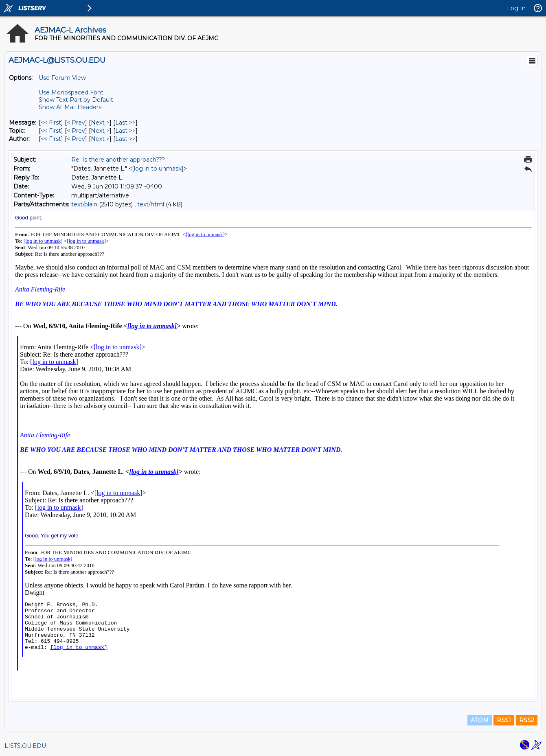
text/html (151, 204)
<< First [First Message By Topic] (51, 131)
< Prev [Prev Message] (76, 123)
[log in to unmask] (158, 169)
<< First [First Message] (51, 123)
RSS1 (504, 720)
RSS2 (527, 720)
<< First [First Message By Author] (51, 139)
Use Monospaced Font (71, 92)
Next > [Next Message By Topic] (100, 131)
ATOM (480, 720)
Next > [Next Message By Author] (100, 139)
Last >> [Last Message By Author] (125, 139)
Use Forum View (62, 78)
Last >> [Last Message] (125, 123)
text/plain (84, 204)
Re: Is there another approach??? (118, 160)
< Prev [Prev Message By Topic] (76, 131)
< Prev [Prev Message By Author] (76, 139)
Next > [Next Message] (100, 123)
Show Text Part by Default (76, 100)
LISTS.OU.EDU (25, 746)
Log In (516, 8)
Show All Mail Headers (70, 107)
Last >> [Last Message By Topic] (125, 131)
